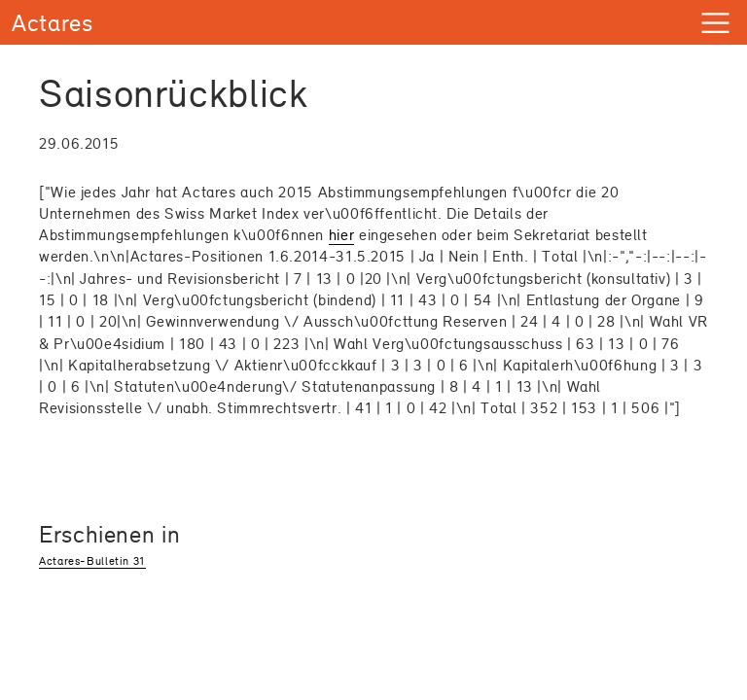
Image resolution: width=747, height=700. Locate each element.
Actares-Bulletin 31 (92, 561)
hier (342, 235)
